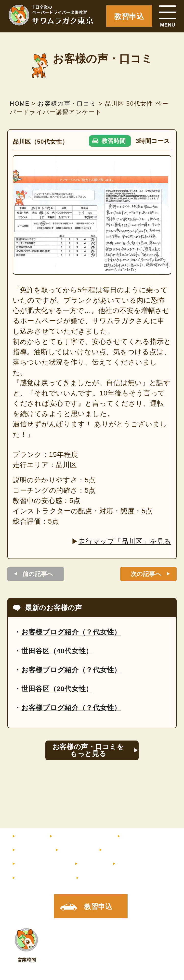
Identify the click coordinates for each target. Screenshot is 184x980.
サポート (73, 850)
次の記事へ (146, 574)
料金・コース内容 (79, 836)
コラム (90, 864)
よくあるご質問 (39, 864)
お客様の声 (120, 850)
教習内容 (30, 850)
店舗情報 (130, 864)
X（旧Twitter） (106, 878)
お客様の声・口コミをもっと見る (88, 750)
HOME (27, 836)
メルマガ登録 (40, 878)
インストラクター (148, 836)
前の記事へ (38, 574)
